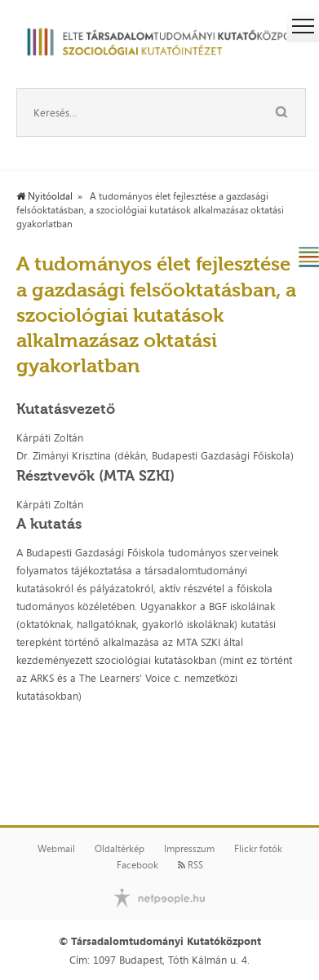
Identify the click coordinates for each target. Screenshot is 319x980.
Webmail (56, 849)
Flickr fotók (258, 849)
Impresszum (189, 849)
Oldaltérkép (120, 849)
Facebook (137, 865)
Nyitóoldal (44, 196)
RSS (191, 865)
